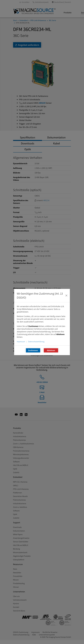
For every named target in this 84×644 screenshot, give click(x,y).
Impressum (21, 341)
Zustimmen (33, 350)
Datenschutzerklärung (36, 341)
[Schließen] (66, 295)
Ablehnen (51, 350)
